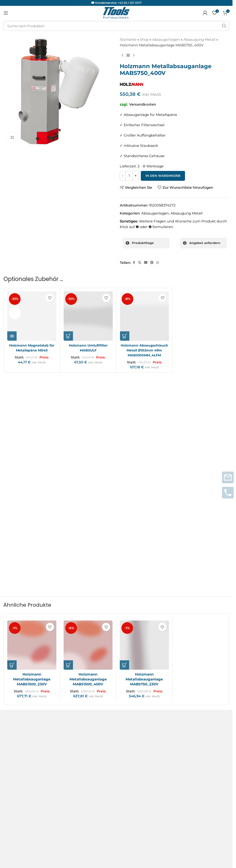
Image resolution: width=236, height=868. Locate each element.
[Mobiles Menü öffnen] (6, 13)
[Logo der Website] (116, 13)
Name (10, 491)
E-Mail (125, 491)
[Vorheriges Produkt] (123, 55)
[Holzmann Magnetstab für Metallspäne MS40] (32, 316)
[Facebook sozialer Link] (134, 262)
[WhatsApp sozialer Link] (158, 262)
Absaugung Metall (199, 39)
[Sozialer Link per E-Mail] (146, 262)
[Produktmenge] (129, 176)
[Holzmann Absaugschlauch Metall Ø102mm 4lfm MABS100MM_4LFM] (145, 316)
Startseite (128, 39)
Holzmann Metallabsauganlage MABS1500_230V (32, 607)
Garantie (11, 731)
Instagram (13, 770)
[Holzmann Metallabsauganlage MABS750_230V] (144, 573)
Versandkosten (143, 104)
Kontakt (11, 667)
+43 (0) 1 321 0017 (130, 3)
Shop (144, 39)
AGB (7, 659)
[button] (68, 335)
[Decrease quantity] (123, 176)
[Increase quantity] (136, 176)
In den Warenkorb (163, 176)
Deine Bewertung (20, 428)
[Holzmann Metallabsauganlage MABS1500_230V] (32, 573)
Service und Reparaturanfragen (31, 722)
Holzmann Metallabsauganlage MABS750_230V (144, 607)
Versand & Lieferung (21, 693)
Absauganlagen (166, 39)
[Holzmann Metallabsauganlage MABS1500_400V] (88, 573)
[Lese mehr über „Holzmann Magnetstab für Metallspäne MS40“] (12, 335)
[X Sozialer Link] (140, 262)
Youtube (11, 787)
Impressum (14, 676)
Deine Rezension (19, 436)
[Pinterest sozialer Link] (152, 262)
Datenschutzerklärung (23, 684)
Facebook (12, 778)
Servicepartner (16, 741)
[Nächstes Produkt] (134, 55)
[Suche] (116, 26)
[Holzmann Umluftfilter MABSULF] (88, 316)
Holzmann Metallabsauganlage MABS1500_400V (88, 607)
